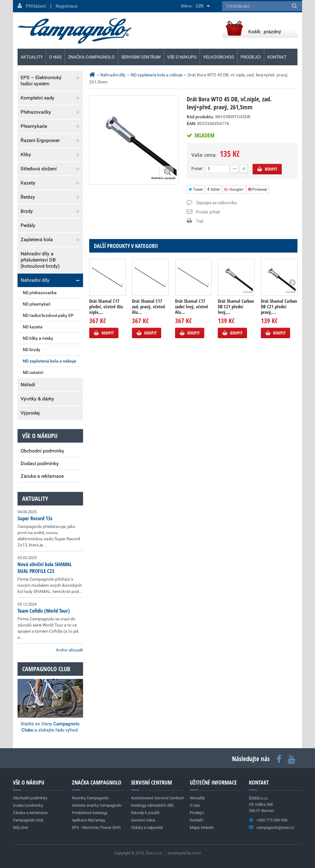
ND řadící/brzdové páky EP (48, 315)
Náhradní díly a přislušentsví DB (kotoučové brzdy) (40, 260)
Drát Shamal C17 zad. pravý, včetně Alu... (149, 306)
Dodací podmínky (40, 463)
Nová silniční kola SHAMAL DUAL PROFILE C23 (45, 568)
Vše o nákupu (182, 57)
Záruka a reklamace (42, 476)
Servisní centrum (141, 57)
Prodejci (251, 57)
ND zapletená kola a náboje (50, 361)
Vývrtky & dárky (37, 399)
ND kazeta (33, 327)
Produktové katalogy (90, 813)
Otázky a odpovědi (147, 827)
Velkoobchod (219, 57)
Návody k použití (145, 813)
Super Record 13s (35, 518)
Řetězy (28, 197)
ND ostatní (33, 372)
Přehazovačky (36, 112)
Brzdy (27, 211)
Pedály (28, 225)
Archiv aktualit (69, 650)
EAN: (191, 124)
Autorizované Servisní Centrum (157, 798)
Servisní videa (143, 820)
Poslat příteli (208, 212)
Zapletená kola (37, 239)
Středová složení (39, 169)
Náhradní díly (35, 280)
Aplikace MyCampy (89, 820)
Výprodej (30, 413)
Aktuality (35, 499)
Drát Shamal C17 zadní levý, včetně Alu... (192, 306)
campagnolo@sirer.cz (275, 827)
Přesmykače (34, 126)
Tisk (200, 221)
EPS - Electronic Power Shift (96, 827)
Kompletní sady (38, 98)
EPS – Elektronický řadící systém (41, 81)
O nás (55, 57)
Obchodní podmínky (42, 451)
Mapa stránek (202, 827)
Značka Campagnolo (91, 57)
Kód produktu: (200, 117)
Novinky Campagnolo (90, 798)
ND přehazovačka (40, 293)
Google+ (234, 189)
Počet (197, 168)
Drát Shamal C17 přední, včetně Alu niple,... (106, 306)
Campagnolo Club (28, 820)
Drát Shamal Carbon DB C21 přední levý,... (236, 306)
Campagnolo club (46, 669)
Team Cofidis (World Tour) (44, 611)
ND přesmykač (37, 304)
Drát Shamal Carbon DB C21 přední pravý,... (279, 306)
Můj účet (20, 827)
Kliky (26, 154)
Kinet (196, 853)
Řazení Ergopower (40, 140)
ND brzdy (32, 350)
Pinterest (258, 189)
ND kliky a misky (38, 338)
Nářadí (28, 385)
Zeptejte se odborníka (216, 203)
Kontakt (277, 57)
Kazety (28, 183)
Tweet (196, 189)
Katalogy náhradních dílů (152, 805)
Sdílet (213, 189)
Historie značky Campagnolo (97, 805)
